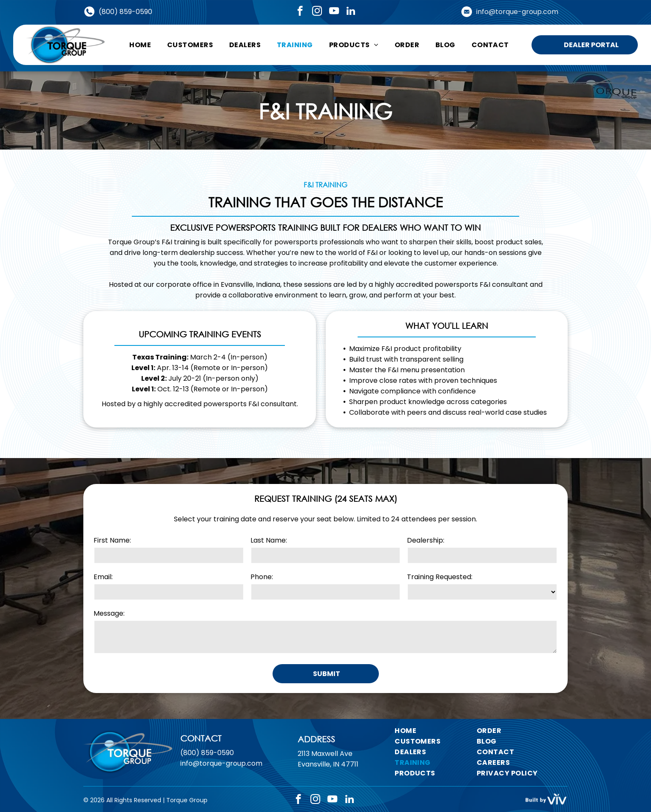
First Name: (112, 540)
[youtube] (334, 12)
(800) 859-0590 (125, 12)
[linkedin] (351, 12)
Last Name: (269, 540)
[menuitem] (140, 45)
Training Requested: (440, 577)
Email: (103, 577)
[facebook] (300, 12)
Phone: (262, 577)
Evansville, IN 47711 (328, 775)
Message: (109, 613)
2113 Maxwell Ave (325, 764)
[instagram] (317, 12)
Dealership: (426, 540)
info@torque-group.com (517, 12)
